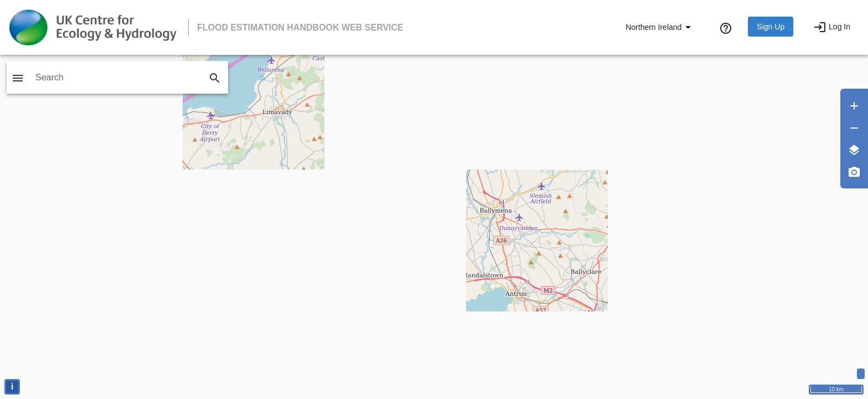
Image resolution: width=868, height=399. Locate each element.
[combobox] (122, 82)
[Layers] (854, 150)
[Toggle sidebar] (18, 78)
